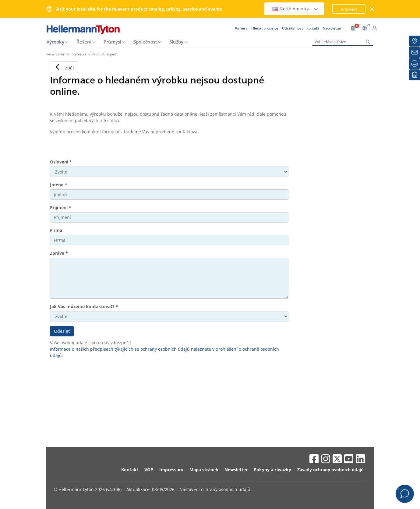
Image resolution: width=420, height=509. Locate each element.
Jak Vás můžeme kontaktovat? (84, 306)
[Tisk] (415, 64)
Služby (176, 42)
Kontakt (130, 470)
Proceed (349, 9)
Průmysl (112, 42)
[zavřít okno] (372, 9)
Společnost (145, 42)
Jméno (59, 185)
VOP (149, 470)
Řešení (84, 42)
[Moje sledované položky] (415, 75)
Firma (56, 230)
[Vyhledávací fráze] (343, 42)
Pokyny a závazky (272, 470)
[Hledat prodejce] (415, 41)
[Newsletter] (415, 52)
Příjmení (61, 207)
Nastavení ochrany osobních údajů (215, 489)
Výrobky (55, 42)
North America (295, 9)
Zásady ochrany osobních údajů (330, 470)
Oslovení (61, 162)
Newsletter (236, 470)
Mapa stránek (204, 470)
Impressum (171, 470)
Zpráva (59, 253)
